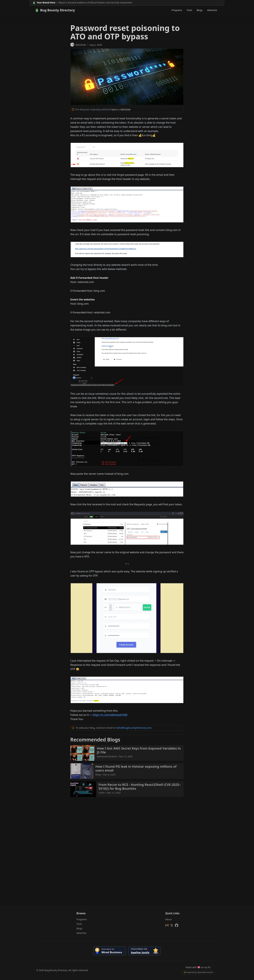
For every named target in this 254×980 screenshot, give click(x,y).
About (168, 919)
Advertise (212, 10)
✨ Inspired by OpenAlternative (198, 972)
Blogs (200, 10)
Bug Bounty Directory (55, 10)
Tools (189, 10)
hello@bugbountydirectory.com (134, 728)
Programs (177, 10)
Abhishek (81, 45)
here (114, 109)
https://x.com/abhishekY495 (110, 715)
